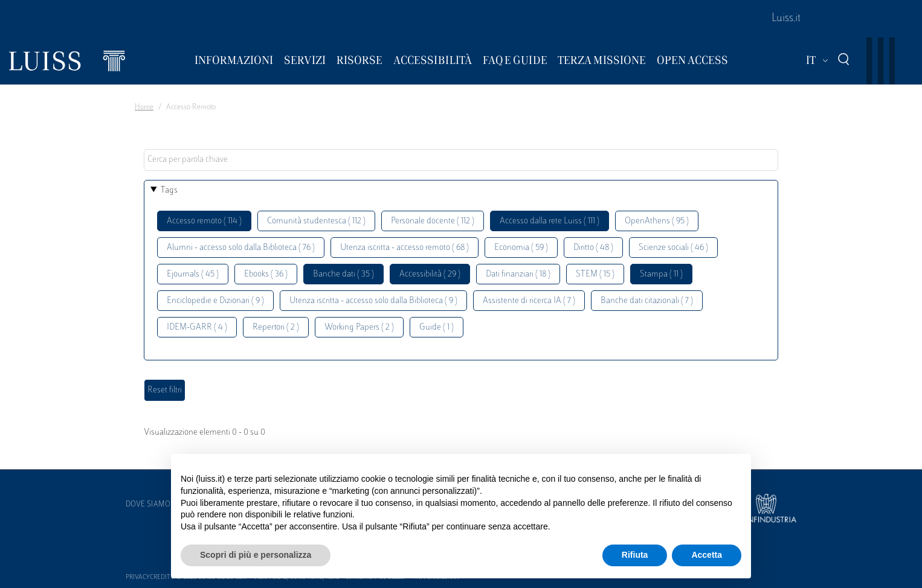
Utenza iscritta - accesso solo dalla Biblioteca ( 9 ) (373, 301)
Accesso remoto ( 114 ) (204, 221)
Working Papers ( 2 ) (359, 328)
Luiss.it (786, 19)
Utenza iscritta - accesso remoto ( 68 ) (405, 248)
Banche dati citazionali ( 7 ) (647, 301)
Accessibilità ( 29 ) (430, 274)
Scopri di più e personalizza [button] (256, 555)
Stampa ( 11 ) (661, 274)
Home (144, 107)
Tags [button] (169, 190)
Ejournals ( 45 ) (193, 274)
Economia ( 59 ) (521, 248)
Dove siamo (148, 505)
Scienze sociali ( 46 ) (673, 248)
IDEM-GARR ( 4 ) (197, 328)
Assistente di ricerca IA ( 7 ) (529, 301)
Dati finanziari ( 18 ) (518, 274)
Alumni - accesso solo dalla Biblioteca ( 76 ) (241, 248)
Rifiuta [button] (635, 555)
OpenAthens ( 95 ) (657, 221)
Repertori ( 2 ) (276, 328)
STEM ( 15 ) (595, 274)
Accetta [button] (707, 555)
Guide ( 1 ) (437, 328)
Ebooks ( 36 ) (266, 274)
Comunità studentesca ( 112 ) (316, 221)
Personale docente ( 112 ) (433, 221)
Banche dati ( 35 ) (343, 274)
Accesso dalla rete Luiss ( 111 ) (550, 221)
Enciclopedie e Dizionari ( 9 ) (215, 301)
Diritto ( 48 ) (593, 248)
